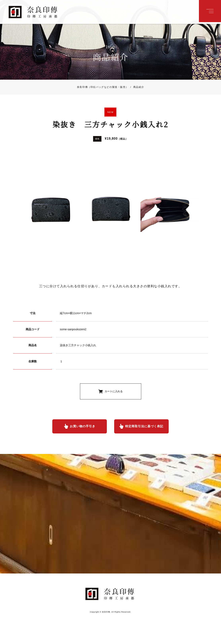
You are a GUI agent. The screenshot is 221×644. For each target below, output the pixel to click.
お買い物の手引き (82, 427)
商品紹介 (136, 88)
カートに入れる (114, 392)
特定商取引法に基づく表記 (145, 427)
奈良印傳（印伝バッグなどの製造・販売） (103, 88)
